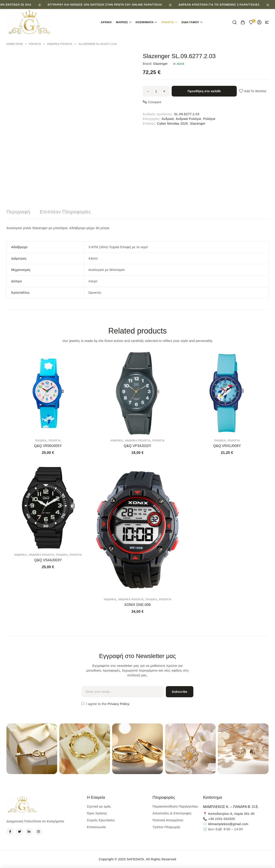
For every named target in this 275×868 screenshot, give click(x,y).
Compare (155, 102)
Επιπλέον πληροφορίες (65, 212)
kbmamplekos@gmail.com (228, 824)
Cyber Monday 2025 (173, 123)
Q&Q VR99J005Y (48, 446)
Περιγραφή (18, 212)
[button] (267, 22)
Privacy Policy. (118, 704)
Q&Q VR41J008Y (227, 446)
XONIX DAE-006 (137, 605)
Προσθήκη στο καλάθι (204, 91)
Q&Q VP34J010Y (138, 446)
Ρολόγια (35, 44)
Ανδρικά (168, 119)
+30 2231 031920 (222, 819)
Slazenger (160, 64)
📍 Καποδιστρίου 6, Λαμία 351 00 (229, 814)
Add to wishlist (255, 91)
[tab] (18, 212)
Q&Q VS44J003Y (48, 560)
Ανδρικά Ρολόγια (60, 44)
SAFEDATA (135, 859)
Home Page (15, 44)
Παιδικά (41, 441)
